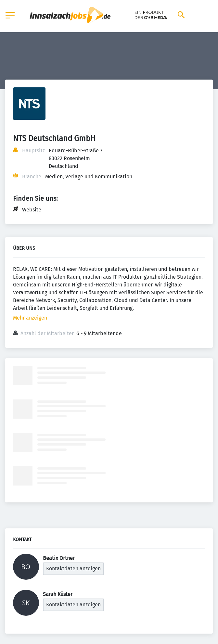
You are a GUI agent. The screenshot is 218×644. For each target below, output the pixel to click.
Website (32, 210)
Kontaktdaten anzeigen (73, 568)
